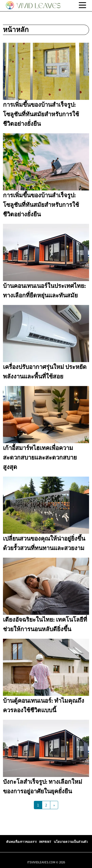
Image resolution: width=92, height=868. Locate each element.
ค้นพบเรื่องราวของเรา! (21, 842)
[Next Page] (54, 805)
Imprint (45, 842)
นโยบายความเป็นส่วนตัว (71, 842)
